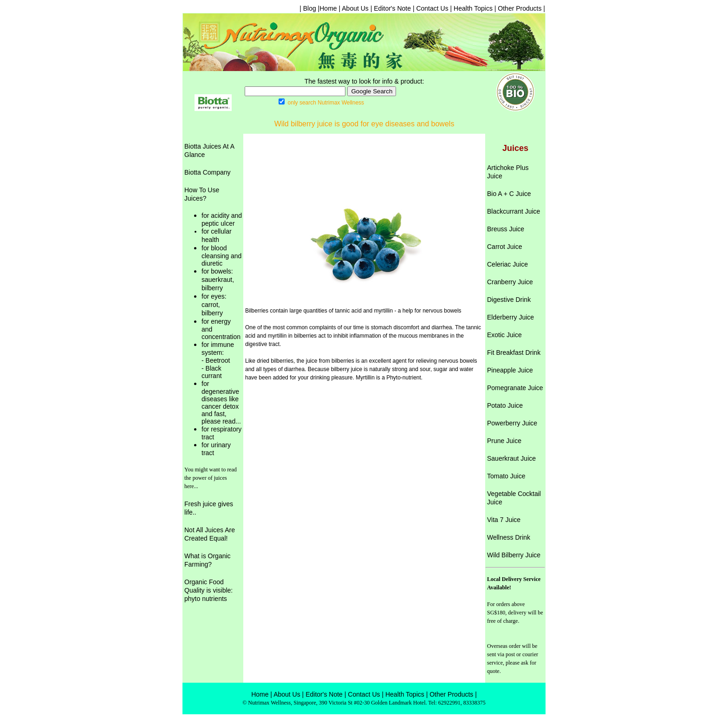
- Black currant (212, 372)
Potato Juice (505, 405)
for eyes (213, 296)
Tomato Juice (506, 476)
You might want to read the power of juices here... (211, 478)
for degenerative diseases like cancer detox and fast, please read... (221, 402)
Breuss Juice (506, 229)
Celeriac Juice (507, 264)
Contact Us (432, 8)
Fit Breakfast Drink (514, 352)
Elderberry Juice (510, 317)
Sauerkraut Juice (511, 458)
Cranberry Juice (510, 282)
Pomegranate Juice (515, 388)
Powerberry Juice (512, 423)
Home (328, 8)
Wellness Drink (509, 537)
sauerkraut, (218, 280)
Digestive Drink (509, 300)
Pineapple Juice (510, 370)
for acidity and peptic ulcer (222, 219)
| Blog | (309, 8)
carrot (210, 305)
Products (460, 694)
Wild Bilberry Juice (514, 555)
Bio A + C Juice (509, 194)
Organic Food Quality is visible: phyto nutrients (208, 590)
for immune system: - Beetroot (218, 352)
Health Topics (472, 8)
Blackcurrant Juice (513, 211)
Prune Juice (504, 441)
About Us (355, 8)
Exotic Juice (504, 335)
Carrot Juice (504, 247)
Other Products (520, 8)
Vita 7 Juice (504, 520)
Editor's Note (392, 8)
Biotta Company (208, 172)
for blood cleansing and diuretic (221, 256)
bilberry (212, 288)
